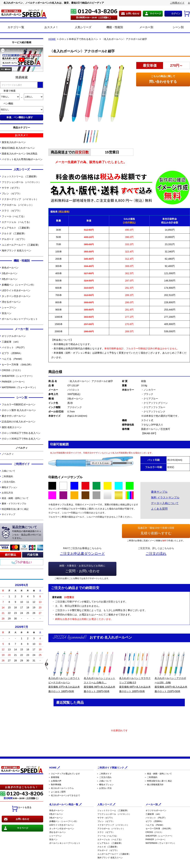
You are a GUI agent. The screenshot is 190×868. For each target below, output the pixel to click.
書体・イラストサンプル (14, 504)
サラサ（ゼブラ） (11, 188)
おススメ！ (47, 27)
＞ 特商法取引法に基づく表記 (158, 781)
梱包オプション (9, 487)
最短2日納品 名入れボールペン (18, 148)
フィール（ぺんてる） (14, 216)
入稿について (8, 471)
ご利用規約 (7, 476)
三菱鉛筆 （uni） (11, 342)
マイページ (155, 14)
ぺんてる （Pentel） (13, 359)
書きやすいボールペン (14, 416)
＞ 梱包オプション (105, 785)
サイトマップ (8, 514)
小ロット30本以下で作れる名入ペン (21, 439)
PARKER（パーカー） (14, 382)
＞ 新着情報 (54, 777)
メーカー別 (142, 27)
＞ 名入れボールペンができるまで (64, 795)
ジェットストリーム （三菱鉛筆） (20, 176)
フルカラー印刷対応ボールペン (19, 404)
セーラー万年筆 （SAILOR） (17, 365)
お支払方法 (7, 493)
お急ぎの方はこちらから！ (22, 787)
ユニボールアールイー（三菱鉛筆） (21, 245)
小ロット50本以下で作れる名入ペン (21, 433)
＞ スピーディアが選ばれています (64, 774)
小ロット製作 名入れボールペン (19, 410)
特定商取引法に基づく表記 (15, 509)
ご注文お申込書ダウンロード (82, 554)
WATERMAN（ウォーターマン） (19, 387)
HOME (52, 39)
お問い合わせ (133, 14)
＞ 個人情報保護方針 (154, 785)
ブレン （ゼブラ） (12, 194)
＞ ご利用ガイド (104, 774)
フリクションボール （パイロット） (21, 182)
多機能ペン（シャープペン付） (19, 285)
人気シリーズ (79, 27)
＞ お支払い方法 (104, 788)
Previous (46, 664)
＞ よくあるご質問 (57, 792)
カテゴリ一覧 (16, 27)
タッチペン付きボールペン (16, 296)
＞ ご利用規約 (151, 777)
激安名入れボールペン (14, 142)
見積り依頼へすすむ (156, 530)
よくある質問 (159, 509)
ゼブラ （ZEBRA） (12, 353)
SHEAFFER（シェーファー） (18, 376)
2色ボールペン (10, 273)
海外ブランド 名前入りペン (16, 251)
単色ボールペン (10, 268)
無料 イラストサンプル (165, 497)
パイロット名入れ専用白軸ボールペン (22, 159)
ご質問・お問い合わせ (82, 568)
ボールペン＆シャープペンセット (20, 319)
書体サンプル (159, 492)
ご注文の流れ (8, 482)
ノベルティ (8, 454)
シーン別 (174, 27)
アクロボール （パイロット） (18, 205)
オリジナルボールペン (14, 336)
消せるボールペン (11, 302)
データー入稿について (165, 503)
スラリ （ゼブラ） (12, 211)
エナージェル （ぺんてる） (16, 222)
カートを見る (22, 809)
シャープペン (9, 308)
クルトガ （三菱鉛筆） (14, 233)
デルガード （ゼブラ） (14, 239)
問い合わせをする (163, 79)
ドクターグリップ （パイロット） (20, 199)
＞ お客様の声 (55, 781)
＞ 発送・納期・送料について (158, 774)
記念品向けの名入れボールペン (19, 422)
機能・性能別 (111, 27)
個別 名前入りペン (12, 427)
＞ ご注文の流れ (104, 777)
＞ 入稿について (104, 781)
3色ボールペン (10, 279)
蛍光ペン (7, 313)
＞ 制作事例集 (55, 785)
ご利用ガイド (177, 3)
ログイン (176, 14)
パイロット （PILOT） (14, 347)
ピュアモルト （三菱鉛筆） (16, 228)
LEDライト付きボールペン (16, 290)
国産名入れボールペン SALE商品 (20, 154)
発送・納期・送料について (15, 498)
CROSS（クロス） (12, 370)
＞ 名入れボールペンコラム (61, 788)
